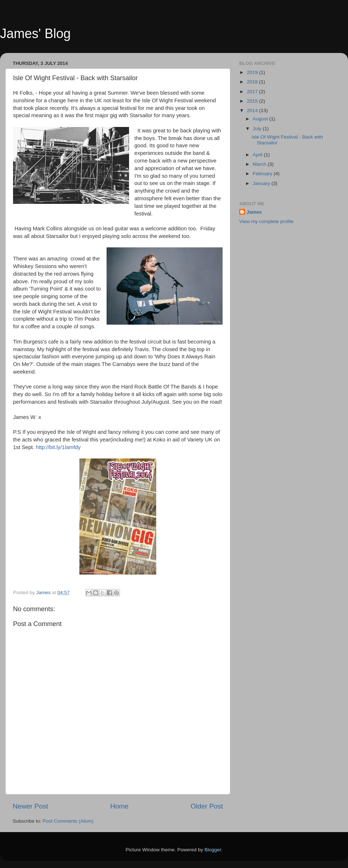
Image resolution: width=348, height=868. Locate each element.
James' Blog (35, 34)
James (254, 212)
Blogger (213, 850)
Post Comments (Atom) (68, 821)
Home (119, 806)
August (261, 119)
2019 (253, 72)
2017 (253, 92)
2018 (253, 82)
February (263, 174)
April (258, 155)
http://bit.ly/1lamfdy (58, 447)
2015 (253, 101)
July (258, 129)
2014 (253, 110)
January (262, 183)
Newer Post (30, 806)
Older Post (207, 806)
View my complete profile (266, 221)
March (260, 164)
